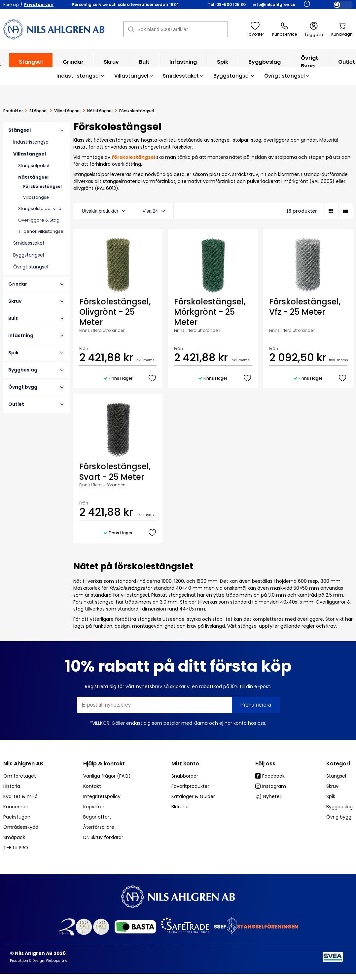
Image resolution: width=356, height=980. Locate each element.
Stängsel (31, 65)
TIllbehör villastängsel (41, 231)
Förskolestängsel (42, 186)
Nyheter (268, 796)
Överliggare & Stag (39, 220)
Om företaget (20, 776)
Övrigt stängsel (287, 76)
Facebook (270, 776)
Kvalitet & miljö (20, 796)
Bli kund (180, 807)
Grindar (73, 65)
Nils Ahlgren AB (23, 764)
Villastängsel (134, 76)
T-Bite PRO (16, 848)
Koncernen (16, 807)
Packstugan (17, 817)
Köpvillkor (94, 807)
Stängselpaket (34, 166)
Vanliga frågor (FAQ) (107, 776)
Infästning (183, 65)
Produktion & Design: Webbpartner (39, 961)
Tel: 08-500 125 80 (227, 4)
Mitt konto (185, 764)
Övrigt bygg (309, 65)
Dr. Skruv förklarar (103, 837)
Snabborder (185, 776)
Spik (223, 65)
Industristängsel (80, 76)
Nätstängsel (100, 111)
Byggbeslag (265, 65)
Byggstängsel (234, 76)
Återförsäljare (99, 827)
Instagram (271, 786)
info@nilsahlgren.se (274, 4)
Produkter (13, 111)
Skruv (111, 65)
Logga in (314, 30)
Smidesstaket (183, 76)
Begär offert (97, 817)
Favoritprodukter (190, 786)
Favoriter (255, 29)
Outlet (36, 404)
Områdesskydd (21, 827)
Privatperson (39, 4)
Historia (12, 786)
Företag (11, 4)
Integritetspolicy (102, 796)
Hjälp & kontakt (104, 764)
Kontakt (92, 786)
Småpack (14, 837)
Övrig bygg (339, 817)
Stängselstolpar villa (40, 209)
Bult (144, 65)
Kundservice (285, 29)
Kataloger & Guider (193, 796)
